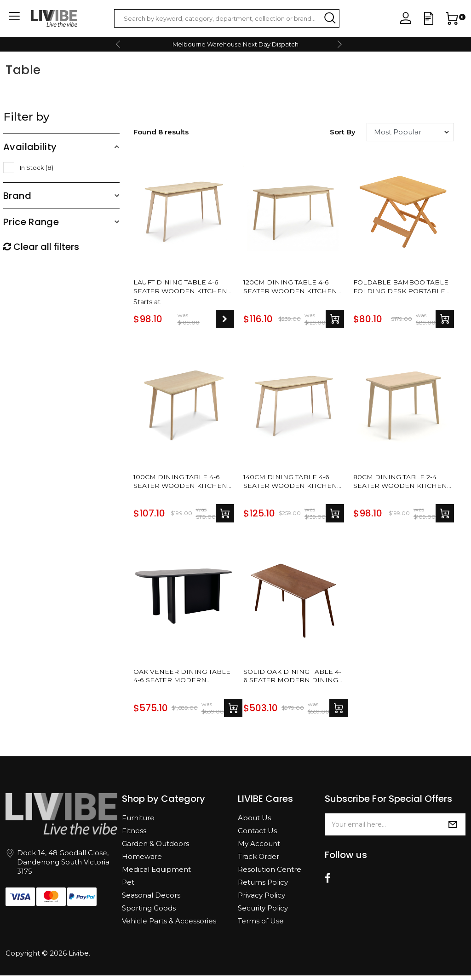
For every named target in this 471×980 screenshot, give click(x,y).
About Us (254, 822)
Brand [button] (17, 196)
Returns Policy (263, 887)
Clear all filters (41, 247)
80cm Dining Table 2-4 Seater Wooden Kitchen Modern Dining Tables (403, 484)
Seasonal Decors (151, 900)
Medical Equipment (156, 874)
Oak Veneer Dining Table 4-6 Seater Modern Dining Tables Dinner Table (180, 680)
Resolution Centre (270, 874)
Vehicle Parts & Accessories (169, 925)
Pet (128, 887)
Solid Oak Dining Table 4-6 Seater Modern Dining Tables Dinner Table (291, 680)
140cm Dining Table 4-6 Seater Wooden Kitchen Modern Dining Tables (293, 484)
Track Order (258, 861)
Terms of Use (261, 925)
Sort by (343, 132)
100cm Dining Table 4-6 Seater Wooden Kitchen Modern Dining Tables (184, 484)
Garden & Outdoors (155, 848)
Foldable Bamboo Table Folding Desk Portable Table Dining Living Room (400, 288)
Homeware (142, 861)
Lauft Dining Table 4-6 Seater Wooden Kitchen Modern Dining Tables (184, 288)
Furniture (138, 822)
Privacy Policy (261, 900)
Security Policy (263, 913)
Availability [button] (30, 147)
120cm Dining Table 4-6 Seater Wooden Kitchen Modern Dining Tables (293, 288)
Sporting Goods (149, 913)
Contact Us (257, 835)
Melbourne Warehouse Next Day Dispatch (235, 44)
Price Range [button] (31, 222)
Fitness (134, 835)
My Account (259, 848)
